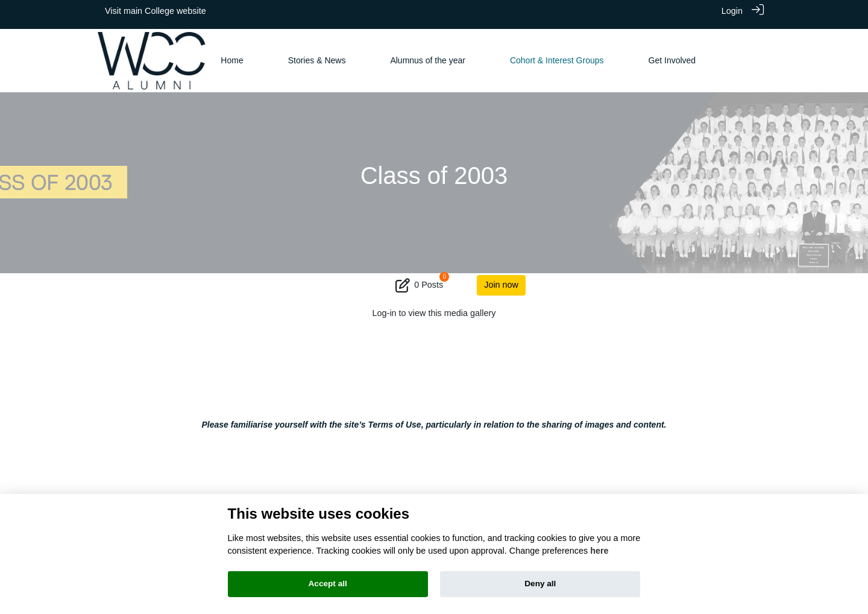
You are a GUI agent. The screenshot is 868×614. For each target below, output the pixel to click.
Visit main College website (156, 11)
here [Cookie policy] (599, 551)
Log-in (385, 306)
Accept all (328, 584)
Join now (501, 277)
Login (732, 11)
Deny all (540, 584)
